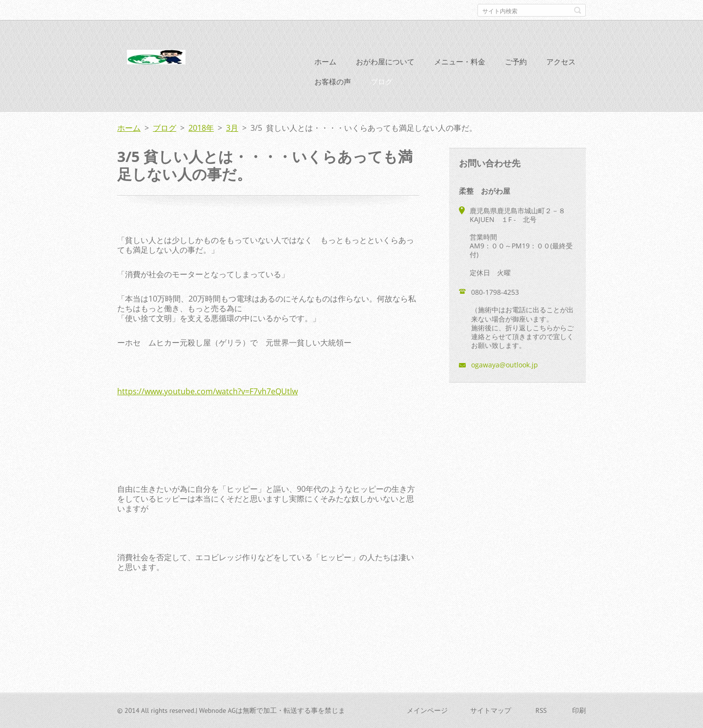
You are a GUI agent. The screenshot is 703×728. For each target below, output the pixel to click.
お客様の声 (333, 81)
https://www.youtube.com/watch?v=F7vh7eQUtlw (207, 391)
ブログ (382, 81)
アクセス (561, 61)
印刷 (579, 710)
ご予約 (516, 61)
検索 (578, 10)
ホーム (325, 61)
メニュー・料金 (460, 61)
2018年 (201, 128)
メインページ (427, 710)
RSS (541, 710)
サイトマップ (491, 710)
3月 (232, 128)
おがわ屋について (385, 61)
